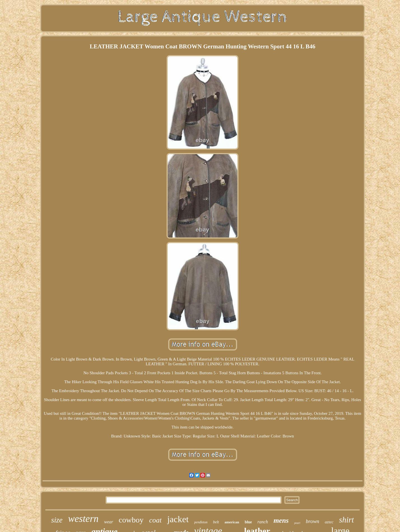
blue (248, 522)
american (232, 522)
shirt (346, 520)
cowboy (131, 520)
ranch (263, 522)
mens (281, 520)
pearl (297, 523)
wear (109, 522)
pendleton (201, 522)
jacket (178, 519)
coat (155, 520)
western (83, 519)
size (57, 520)
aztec (329, 522)
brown (312, 521)
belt (216, 522)
